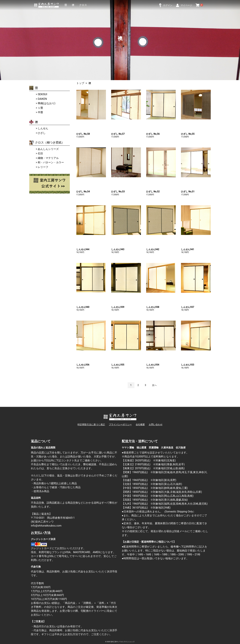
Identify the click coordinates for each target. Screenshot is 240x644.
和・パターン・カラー (51, 162)
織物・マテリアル (48, 158)
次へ (154, 385)
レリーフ (43, 167)
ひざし (42, 133)
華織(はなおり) (47, 103)
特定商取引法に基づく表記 (91, 424)
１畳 (40, 108)
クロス (83, 5)
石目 (40, 153)
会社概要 (140, 424)
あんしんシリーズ (48, 149)
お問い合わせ (156, 424)
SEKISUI (42, 94)
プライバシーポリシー (120, 424)
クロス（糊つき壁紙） (47, 143)
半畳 (40, 112)
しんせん (43, 128)
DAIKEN (42, 99)
